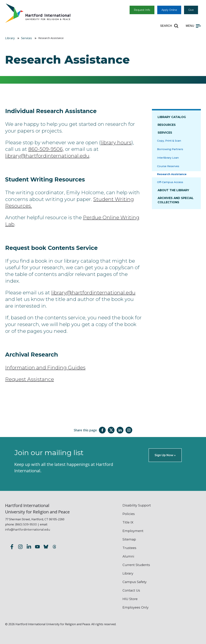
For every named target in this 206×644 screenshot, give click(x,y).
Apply (169, 10)
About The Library (173, 190)
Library (10, 38)
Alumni (128, 556)
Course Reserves (168, 166)
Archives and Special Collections (176, 200)
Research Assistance (172, 174)
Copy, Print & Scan (169, 141)
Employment (133, 531)
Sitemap (129, 539)
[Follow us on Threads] (54, 547)
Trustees (129, 548)
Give (191, 10)
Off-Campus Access (170, 182)
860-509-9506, (46, 149)
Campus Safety (135, 582)
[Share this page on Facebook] (102, 430)
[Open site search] (169, 26)
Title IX (128, 522)
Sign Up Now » (165, 455)
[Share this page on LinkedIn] (120, 430)
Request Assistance (30, 379)
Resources (167, 125)
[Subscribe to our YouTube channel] (37, 547)
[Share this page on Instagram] (129, 430)
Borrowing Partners (170, 149)
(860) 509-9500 (26, 524)
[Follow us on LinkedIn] (29, 547)
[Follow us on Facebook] (12, 547)
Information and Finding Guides (45, 368)
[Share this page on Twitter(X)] (111, 430)
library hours (116, 142)
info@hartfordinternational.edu (28, 530)
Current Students (136, 565)
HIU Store (130, 599)
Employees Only (136, 607)
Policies (129, 514)
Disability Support (137, 505)
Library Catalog (172, 117)
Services (27, 38)
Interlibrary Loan (168, 158)
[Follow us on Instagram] (20, 547)
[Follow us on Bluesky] (46, 547)
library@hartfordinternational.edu (47, 156)
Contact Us (131, 590)
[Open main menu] (193, 26)
